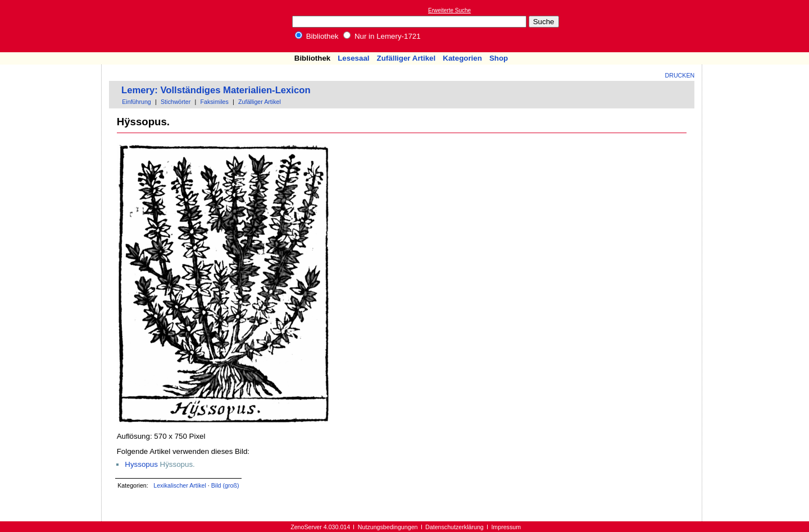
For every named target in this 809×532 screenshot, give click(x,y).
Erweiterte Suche (449, 10)
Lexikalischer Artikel (180, 485)
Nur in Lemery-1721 (382, 36)
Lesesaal (353, 58)
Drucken (680, 75)
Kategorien (462, 58)
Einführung (137, 102)
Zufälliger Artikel (406, 58)
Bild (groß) (225, 485)
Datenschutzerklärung (455, 527)
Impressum (506, 527)
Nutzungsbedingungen (388, 527)
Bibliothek (317, 36)
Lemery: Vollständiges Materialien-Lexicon (216, 90)
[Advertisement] (757, 26)
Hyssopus (141, 464)
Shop (499, 58)
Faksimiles (214, 102)
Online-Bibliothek (53, 26)
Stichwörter (176, 102)
